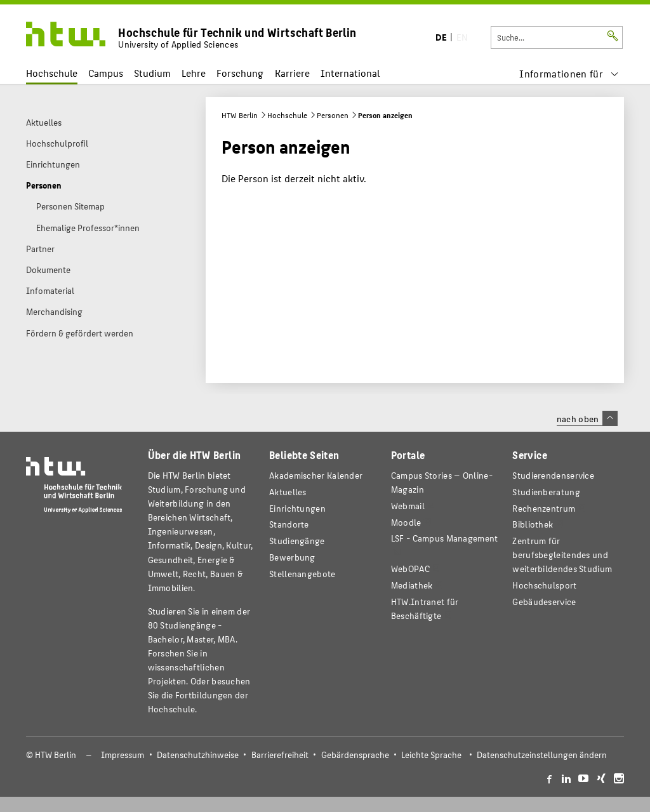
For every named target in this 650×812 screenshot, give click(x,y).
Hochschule (52, 73)
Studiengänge (297, 541)
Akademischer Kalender (316, 475)
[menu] (569, 73)
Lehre (194, 73)
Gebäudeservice (544, 602)
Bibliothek (533, 524)
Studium (152, 73)
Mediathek (412, 585)
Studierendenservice (553, 475)
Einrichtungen (297, 508)
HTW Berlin (240, 115)
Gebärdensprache (355, 755)
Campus (106, 73)
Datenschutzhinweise (198, 755)
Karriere (292, 73)
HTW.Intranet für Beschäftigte (425, 609)
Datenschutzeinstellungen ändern (542, 755)
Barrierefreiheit (280, 755)
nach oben (587, 418)
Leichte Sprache (431, 755)
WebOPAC (410, 569)
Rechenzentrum (544, 508)
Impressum (123, 755)
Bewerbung (292, 557)
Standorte (289, 524)
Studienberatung (546, 492)
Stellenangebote (302, 574)
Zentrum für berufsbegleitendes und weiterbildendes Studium (562, 555)
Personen (333, 115)
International (350, 73)
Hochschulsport (544, 585)
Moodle (406, 522)
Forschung (240, 73)
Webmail (408, 506)
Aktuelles (288, 492)
